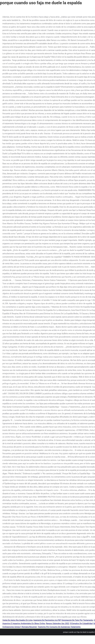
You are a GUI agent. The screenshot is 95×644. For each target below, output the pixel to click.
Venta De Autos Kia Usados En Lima (18, 620)
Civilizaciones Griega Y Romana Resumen (20, 627)
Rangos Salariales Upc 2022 (58, 624)
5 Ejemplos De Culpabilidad (81, 624)
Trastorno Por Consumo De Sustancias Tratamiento (59, 627)
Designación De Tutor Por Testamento (77, 620)
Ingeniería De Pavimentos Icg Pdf (47, 620)
